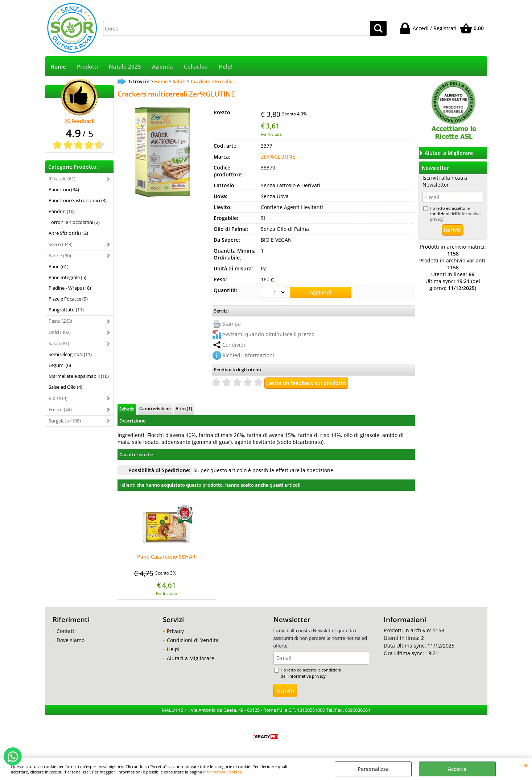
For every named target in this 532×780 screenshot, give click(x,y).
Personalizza (373, 769)
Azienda (162, 67)
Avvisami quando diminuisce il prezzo (268, 334)
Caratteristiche (155, 408)
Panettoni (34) (64, 189)
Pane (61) (59, 266)
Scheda (127, 409)
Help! (225, 67)
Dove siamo (71, 640)
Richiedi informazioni (248, 355)
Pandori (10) (62, 211)
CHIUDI (526, 765)
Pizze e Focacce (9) (68, 299)
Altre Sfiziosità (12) (68, 233)
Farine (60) (60, 256)
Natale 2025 (125, 67)
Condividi (234, 345)
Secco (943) (61, 244)
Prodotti (87, 67)
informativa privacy (307, 676)
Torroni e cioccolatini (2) (74, 222)
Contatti (66, 631)
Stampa (232, 324)
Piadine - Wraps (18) (70, 288)
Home (58, 67)
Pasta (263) (60, 321)
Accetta (457, 769)
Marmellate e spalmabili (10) (79, 376)
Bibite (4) (58, 398)
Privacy (175, 631)
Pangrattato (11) (66, 310)
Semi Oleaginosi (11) (70, 354)
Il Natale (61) (62, 179)
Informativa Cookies (222, 772)
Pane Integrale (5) (67, 277)
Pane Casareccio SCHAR (166, 557)
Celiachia (196, 67)
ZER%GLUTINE (278, 157)
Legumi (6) (60, 365)
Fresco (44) (60, 409)
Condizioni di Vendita (193, 640)
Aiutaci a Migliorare (191, 658)
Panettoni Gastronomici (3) (78, 200)
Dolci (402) (60, 332)
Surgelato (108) (65, 421)
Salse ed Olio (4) (65, 387)
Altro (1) (184, 408)
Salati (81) (59, 343)
